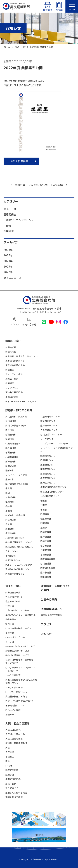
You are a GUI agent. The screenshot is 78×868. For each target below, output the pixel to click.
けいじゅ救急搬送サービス (18, 628)
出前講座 (10, 383)
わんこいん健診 (13, 710)
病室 (8, 748)
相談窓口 (10, 757)
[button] (72, 6)
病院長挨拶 (11, 352)
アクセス (15, 324)
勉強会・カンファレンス (20, 220)
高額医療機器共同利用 (16, 697)
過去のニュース (12, 278)
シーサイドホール (14, 688)
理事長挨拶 (11, 347)
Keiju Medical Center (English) (21, 401)
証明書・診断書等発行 (16, 743)
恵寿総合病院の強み (15, 361)
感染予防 (10, 775)
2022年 (8, 272)
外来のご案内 (13, 586)
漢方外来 (10, 624)
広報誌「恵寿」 (13, 379)
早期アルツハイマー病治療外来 (20, 615)
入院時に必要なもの (15, 734)
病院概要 (10, 370)
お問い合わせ (29, 324)
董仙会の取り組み (14, 392)
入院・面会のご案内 (17, 723)
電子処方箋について (15, 705)
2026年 (8, 250)
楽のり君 (10, 633)
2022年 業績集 (19, 161)
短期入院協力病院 (14, 797)
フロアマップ (12, 388)
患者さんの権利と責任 (16, 793)
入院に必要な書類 (14, 739)
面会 (8, 761)
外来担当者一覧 (13, 592)
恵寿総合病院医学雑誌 (52, 615)
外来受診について (14, 597)
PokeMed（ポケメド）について (20, 646)
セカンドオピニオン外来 (17, 610)
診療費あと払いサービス (17, 651)
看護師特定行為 (13, 779)
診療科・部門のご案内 (19, 410)
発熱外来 (10, 606)
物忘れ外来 (11, 619)
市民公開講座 (12, 397)
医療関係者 (10, 214)
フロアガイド (12, 788)
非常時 (9, 766)
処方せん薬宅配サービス (17, 655)
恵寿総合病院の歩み (15, 365)
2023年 (8, 267)
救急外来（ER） (13, 601)
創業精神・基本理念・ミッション (22, 356)
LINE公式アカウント (15, 637)
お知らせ (46, 634)
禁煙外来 (10, 714)
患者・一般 (10, 209)
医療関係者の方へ (52, 609)
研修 (9, 226)
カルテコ (10, 642)
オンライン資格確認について (19, 701)
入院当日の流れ (13, 730)
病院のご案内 (13, 341)
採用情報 (9, 231)
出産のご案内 (49, 599)
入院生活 (10, 752)
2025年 (8, 255)
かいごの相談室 (13, 675)
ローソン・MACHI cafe (16, 692)
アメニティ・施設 (14, 374)
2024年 (8, 261)
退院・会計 (11, 784)
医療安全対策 (12, 770)
